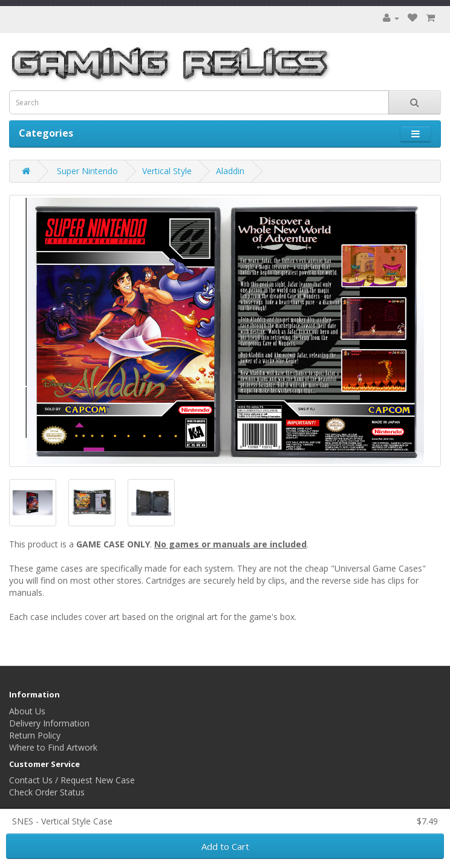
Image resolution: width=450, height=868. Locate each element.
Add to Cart (225, 846)
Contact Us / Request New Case (72, 780)
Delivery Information (49, 723)
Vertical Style (167, 171)
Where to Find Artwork (53, 747)
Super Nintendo (87, 171)
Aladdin (230, 171)
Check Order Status (47, 792)
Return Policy (35, 735)
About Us (27, 711)
